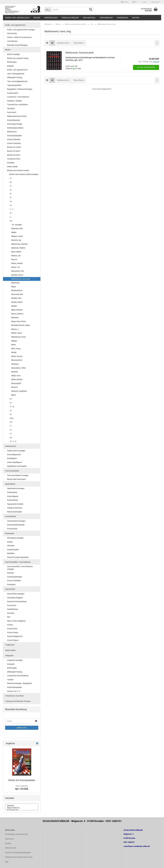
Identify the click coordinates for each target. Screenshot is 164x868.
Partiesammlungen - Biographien (20, 683)
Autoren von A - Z (14, 691)
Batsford (22, 806)
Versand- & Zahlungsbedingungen (18, 852)
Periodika (11, 163)
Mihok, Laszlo (16, 333)
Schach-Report (13, 640)
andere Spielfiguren (15, 462)
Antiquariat (9, 656)
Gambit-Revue (13, 609)
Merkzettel (155, 2)
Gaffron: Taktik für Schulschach (19, 37)
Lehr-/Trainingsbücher (16, 74)
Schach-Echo (12, 629)
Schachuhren (12, 492)
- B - (11, 182)
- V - (11, 434)
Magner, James (17, 236)
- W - (11, 438)
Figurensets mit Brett (15, 504)
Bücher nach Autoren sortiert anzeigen (24, 174)
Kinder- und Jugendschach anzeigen (21, 30)
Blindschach (12, 132)
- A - (11, 178)
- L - (11, 217)
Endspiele (11, 664)
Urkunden (11, 546)
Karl (9, 617)
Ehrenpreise (122, 18)
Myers (14, 395)
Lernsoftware (12, 41)
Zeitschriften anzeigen (16, 594)
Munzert (14, 387)
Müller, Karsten (17, 379)
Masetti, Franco (17, 275)
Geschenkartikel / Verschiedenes (18, 562)
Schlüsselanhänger (15, 577)
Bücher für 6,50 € (14, 155)
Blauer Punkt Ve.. (22, 808)
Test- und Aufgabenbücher (17, 81)
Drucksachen (12, 529)
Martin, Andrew (17, 263)
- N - (11, 399)
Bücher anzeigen (14, 54)
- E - (11, 194)
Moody (14, 352)
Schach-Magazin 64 (15, 636)
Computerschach (14, 159)
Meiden (14, 306)
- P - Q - (12, 407)
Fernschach (12, 112)
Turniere (10, 680)
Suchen (125, 2)
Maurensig (15, 283)
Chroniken (11, 108)
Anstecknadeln (13, 550)
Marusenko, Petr (18, 271)
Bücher (37, 18)
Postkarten (11, 585)
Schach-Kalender (14, 139)
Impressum (9, 839)
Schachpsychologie (15, 124)
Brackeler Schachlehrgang (17, 45)
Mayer (14, 287)
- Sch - (12, 418)
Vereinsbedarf (106, 18)
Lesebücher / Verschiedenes (18, 97)
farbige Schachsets (15, 508)
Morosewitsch (17, 360)
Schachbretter (13, 500)
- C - (11, 186)
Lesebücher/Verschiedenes (18, 676)
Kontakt (8, 843)
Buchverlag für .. (22, 810)
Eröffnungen (12, 62)
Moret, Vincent (17, 356)
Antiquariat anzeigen (15, 660)
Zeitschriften (10, 589)
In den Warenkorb (146, 67)
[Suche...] (48, 9)
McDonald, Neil (17, 294)
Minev (14, 345)
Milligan (14, 341)
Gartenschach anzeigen (16, 451)
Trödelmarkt (10, 645)
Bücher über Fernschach (16, 479)
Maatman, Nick (17, 228)
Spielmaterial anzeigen (16, 488)
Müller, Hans (16, 376)
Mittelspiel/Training (15, 77)
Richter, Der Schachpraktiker (22, 780)
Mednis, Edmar (17, 302)
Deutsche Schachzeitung (17, 601)
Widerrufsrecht (11, 848)
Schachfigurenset (14, 455)
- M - (11, 221)
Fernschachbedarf (70, 18)
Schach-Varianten (14, 143)
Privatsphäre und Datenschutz (16, 834)
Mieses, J (15, 329)
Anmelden (22, 728)
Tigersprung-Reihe (14, 85)
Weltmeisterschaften (15, 128)
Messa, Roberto (17, 314)
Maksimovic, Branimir (19, 244)
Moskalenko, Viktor (19, 368)
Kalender (11, 573)
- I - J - (12, 209)
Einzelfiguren (12, 458)
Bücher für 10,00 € (14, 147)
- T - (11, 426)
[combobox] (63, 43)
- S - (11, 414)
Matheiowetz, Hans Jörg (20, 279)
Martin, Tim (16, 267)
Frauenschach (13, 93)
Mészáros (15, 318)
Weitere (136, 18)
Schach (10, 625)
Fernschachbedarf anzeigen (18, 475)
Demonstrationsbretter (16, 525)
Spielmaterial (89, 18)
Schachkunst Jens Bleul (14, 696)
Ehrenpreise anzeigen (15, 538)
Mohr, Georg (16, 349)
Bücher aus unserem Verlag (18, 58)
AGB (7, 862)
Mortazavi (15, 364)
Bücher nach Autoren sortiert (18, 170)
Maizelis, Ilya (16, 240)
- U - (11, 430)
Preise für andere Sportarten (18, 557)
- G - (11, 201)
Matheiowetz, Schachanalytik (80, 53)
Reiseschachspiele (14, 512)
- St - (11, 422)
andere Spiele (12, 167)
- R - (11, 410)
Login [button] (143, 2)
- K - (11, 213)
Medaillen (11, 553)
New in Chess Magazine (16, 621)
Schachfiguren (13, 496)
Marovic (14, 259)
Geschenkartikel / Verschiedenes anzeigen (20, 568)
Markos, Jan (16, 256)
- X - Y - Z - (13, 441)
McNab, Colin (16, 298)
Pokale (10, 542)
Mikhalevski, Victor (18, 337)
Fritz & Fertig (12, 33)
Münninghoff (16, 383)
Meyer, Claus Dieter (19, 321)
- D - (11, 190)
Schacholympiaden (14, 136)
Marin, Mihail (16, 252)
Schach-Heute (13, 632)
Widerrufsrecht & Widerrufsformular (19, 857)
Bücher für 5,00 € (14, 151)
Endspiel (10, 66)
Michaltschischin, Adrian (21, 325)
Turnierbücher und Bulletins (18, 105)
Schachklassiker (14, 120)
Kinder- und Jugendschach (17, 18)
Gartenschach (51, 18)
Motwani (15, 372)
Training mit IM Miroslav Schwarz (18, 701)
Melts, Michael (17, 310)
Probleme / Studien (14, 101)
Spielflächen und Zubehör (17, 466)
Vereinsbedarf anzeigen (16, 521)
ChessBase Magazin (15, 598)
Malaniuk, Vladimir (18, 248)
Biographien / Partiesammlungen (20, 89)
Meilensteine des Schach (17, 116)
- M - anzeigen (17, 225)
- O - (11, 403)
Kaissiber (11, 613)
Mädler (14, 232)
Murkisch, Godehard (19, 391)
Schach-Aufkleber (14, 581)
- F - (11, 198)
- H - (11, 205)
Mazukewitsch (17, 290)
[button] (135, 2)
